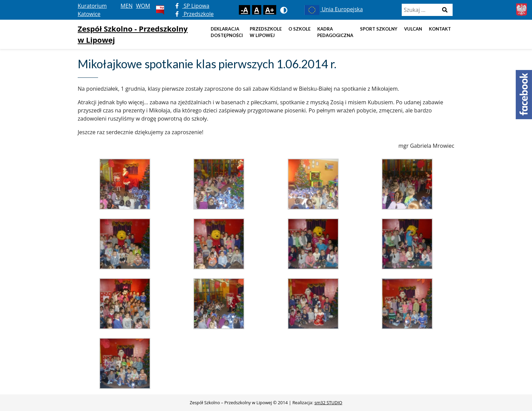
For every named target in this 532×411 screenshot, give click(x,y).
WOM (143, 6)
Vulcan (413, 29)
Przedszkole (195, 14)
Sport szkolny (379, 29)
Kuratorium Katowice (92, 10)
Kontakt (440, 29)
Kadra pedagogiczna (335, 32)
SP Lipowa (192, 6)
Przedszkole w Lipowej (266, 32)
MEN (126, 6)
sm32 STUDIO (328, 403)
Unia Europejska (333, 9)
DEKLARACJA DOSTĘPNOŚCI (227, 32)
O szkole (299, 29)
